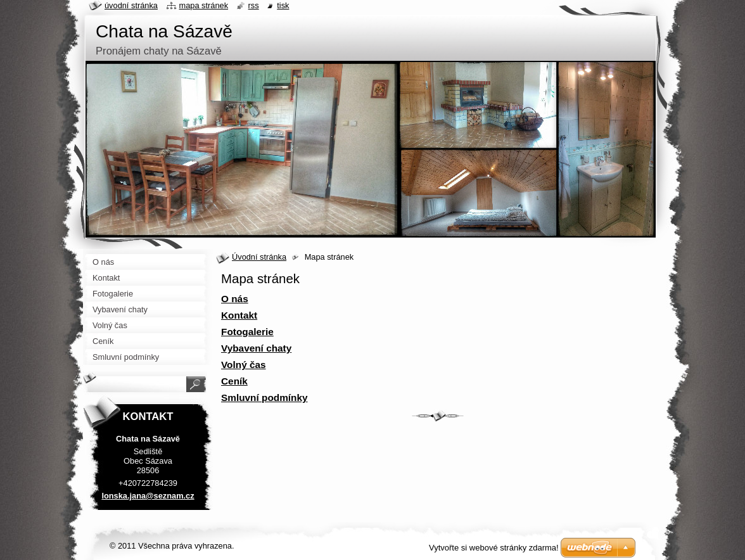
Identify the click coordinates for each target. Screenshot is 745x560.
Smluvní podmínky (264, 398)
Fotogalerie (247, 332)
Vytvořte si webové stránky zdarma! (494, 548)
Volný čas (244, 365)
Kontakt (239, 315)
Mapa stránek (204, 5)
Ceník (234, 381)
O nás (235, 299)
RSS (254, 5)
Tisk (283, 5)
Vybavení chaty (256, 348)
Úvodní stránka (259, 257)
